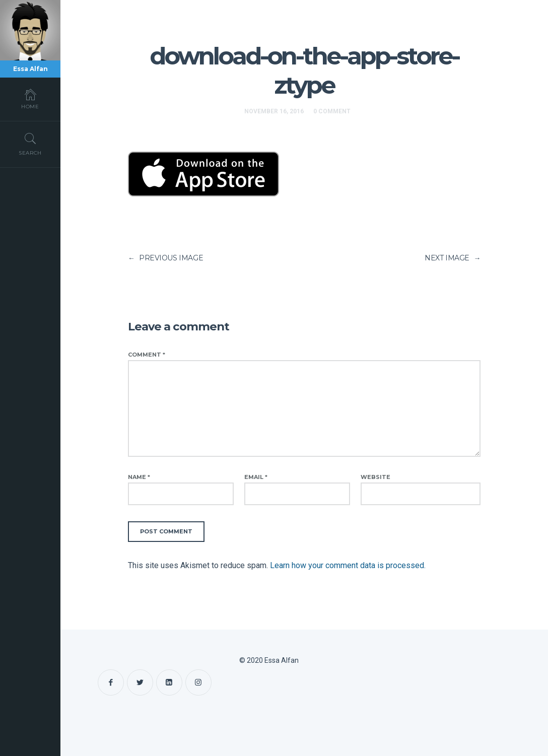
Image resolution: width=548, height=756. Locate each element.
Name (139, 477)
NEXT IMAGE (453, 258)
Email (256, 477)
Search (30, 144)
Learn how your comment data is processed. (348, 565)
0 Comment (332, 111)
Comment (147, 355)
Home (30, 99)
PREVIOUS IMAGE (165, 258)
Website (375, 477)
